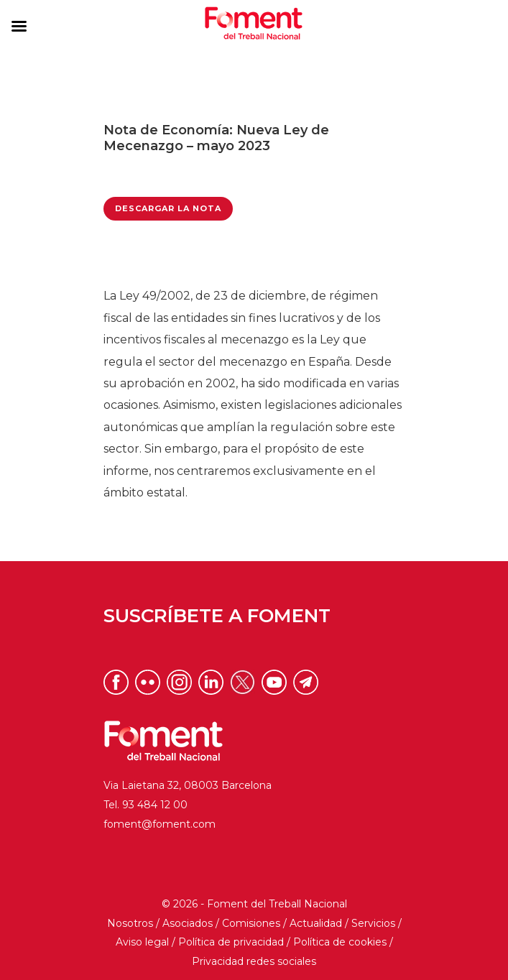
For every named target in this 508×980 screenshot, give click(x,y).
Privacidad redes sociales (254, 961)
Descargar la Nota (168, 208)
